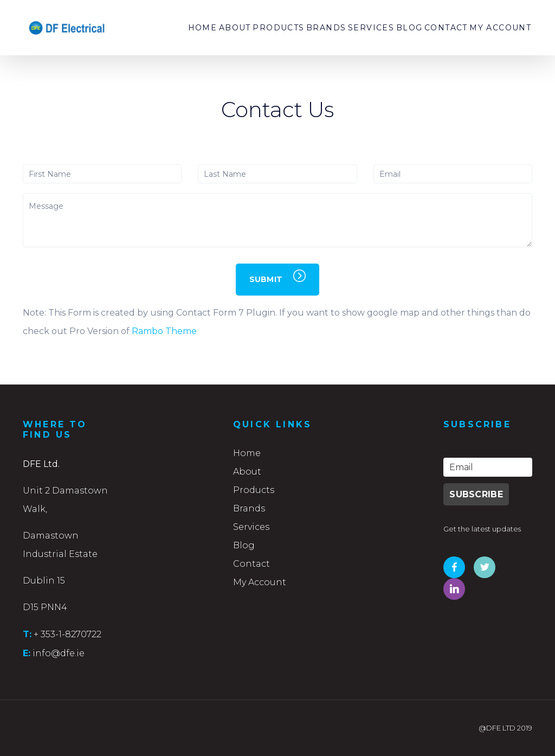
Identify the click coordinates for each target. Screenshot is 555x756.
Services (347, 28)
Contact (436, 28)
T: (27, 634)
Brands (296, 28)
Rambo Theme (164, 331)
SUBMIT (278, 277)
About (191, 28)
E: (27, 653)
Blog (393, 28)
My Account (497, 28)
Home (152, 28)
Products (241, 28)
